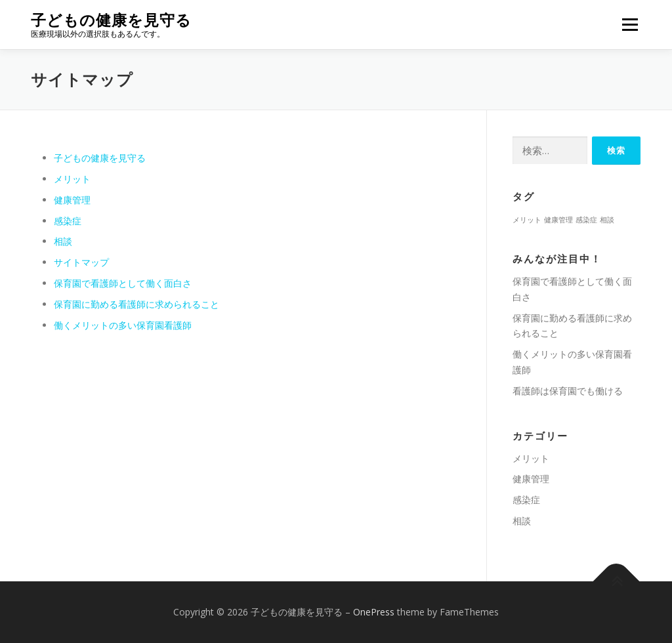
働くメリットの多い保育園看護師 (123, 325)
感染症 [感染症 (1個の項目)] (586, 220)
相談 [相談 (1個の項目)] (607, 220)
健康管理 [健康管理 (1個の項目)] (558, 220)
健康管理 (72, 200)
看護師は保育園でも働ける (568, 391)
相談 (63, 241)
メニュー (630, 25)
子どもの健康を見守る (111, 20)
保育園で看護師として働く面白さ (123, 283)
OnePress (374, 612)
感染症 (68, 221)
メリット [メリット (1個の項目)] (527, 220)
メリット (72, 179)
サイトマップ (81, 262)
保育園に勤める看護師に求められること (136, 304)
